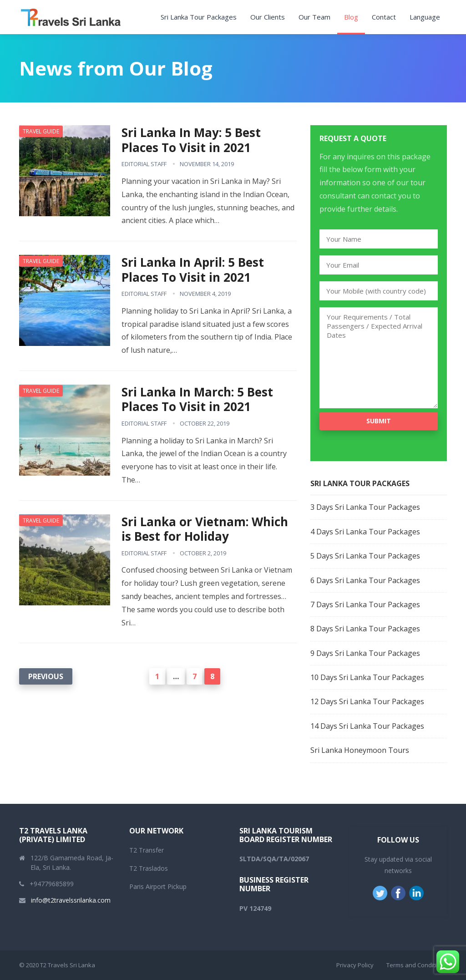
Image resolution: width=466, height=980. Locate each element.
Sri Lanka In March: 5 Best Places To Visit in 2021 (197, 399)
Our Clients (268, 17)
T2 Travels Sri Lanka (68, 965)
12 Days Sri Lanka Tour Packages (367, 701)
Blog (351, 17)
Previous (46, 676)
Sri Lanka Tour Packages (199, 17)
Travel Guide (41, 131)
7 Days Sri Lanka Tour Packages (365, 604)
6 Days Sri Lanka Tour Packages (365, 580)
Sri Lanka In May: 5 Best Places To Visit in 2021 (191, 140)
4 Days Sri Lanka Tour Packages (365, 532)
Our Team (314, 17)
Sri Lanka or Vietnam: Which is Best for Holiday (205, 529)
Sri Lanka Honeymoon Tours (360, 750)
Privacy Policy (355, 965)
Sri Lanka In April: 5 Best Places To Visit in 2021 (193, 270)
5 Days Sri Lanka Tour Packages (365, 556)
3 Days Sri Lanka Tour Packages (365, 507)
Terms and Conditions (417, 965)
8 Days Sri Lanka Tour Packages (365, 629)
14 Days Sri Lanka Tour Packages (367, 726)
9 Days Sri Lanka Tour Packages (365, 653)
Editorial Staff (144, 164)
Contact (384, 17)
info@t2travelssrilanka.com (71, 900)
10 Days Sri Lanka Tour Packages (367, 677)
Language (425, 17)
